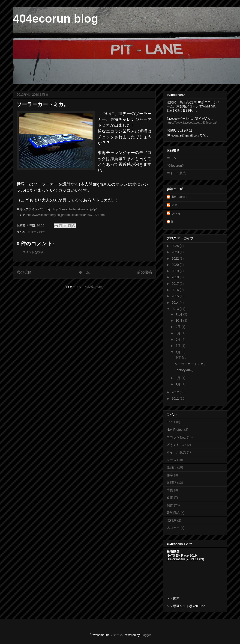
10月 (179, 321)
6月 (178, 339)
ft (172, 222)
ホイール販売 (176, 173)
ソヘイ (176, 213)
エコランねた (36, 232)
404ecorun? (175, 166)
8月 (178, 333)
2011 (176, 398)
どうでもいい (176, 445)
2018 (176, 277)
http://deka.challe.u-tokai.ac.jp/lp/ (75, 209)
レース (171, 460)
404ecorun (179, 197)
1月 (178, 384)
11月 (179, 314)
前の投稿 (144, 272)
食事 (170, 498)
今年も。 (181, 357)
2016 (176, 290)
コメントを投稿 (33, 252)
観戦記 (171, 467)
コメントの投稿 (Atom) (88, 287)
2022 (176, 258)
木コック (173, 528)
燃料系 (171, 520)
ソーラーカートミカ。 (191, 364)
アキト (176, 205)
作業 (170, 475)
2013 (176, 309)
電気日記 (173, 513)
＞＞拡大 (173, 598)
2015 (176, 296)
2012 (176, 392)
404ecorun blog (56, 19)
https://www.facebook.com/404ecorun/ (192, 123)
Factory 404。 (185, 370)
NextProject (175, 430)
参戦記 (171, 483)
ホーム (84, 272)
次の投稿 (24, 272)
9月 (178, 327)
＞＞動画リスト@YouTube (186, 606)
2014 (176, 303)
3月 (178, 378)
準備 (170, 490)
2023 (176, 252)
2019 (176, 271)
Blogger (146, 635)
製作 (170, 505)
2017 (176, 284)
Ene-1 (171, 422)
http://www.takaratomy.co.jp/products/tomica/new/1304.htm (66, 215)
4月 (178, 352)
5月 (178, 346)
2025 (176, 246)
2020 (176, 265)
